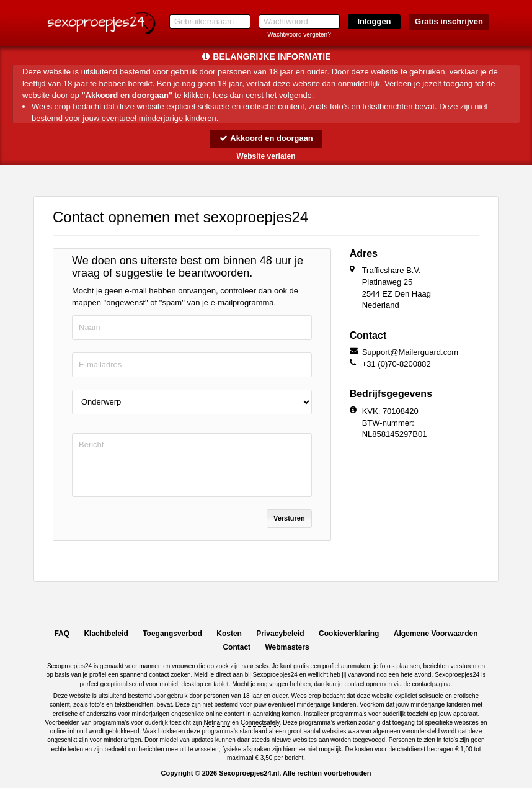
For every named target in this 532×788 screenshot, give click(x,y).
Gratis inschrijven (449, 21)
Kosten (229, 634)
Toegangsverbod (172, 634)
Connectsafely (260, 723)
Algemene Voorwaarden (436, 634)
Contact (237, 647)
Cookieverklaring (349, 634)
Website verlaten (266, 156)
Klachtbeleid (106, 634)
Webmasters (287, 647)
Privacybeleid (280, 634)
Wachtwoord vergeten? (299, 34)
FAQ (62, 634)
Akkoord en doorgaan (266, 138)
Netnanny (217, 723)
